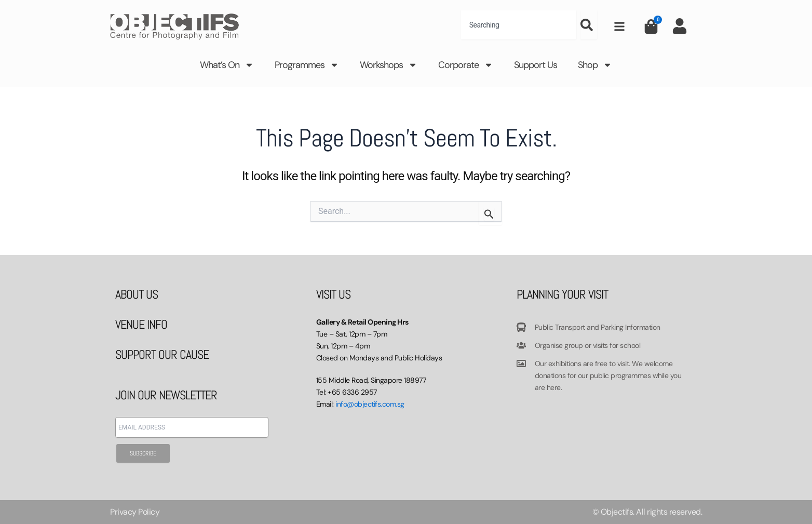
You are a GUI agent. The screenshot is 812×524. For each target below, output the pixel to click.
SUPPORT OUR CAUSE (162, 354)
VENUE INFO (141, 324)
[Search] (589, 25)
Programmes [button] (307, 65)
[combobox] (519, 25)
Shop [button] (595, 65)
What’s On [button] (227, 65)
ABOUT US (137, 294)
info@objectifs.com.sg (370, 404)
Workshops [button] (389, 65)
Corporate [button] (466, 65)
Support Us (536, 65)
